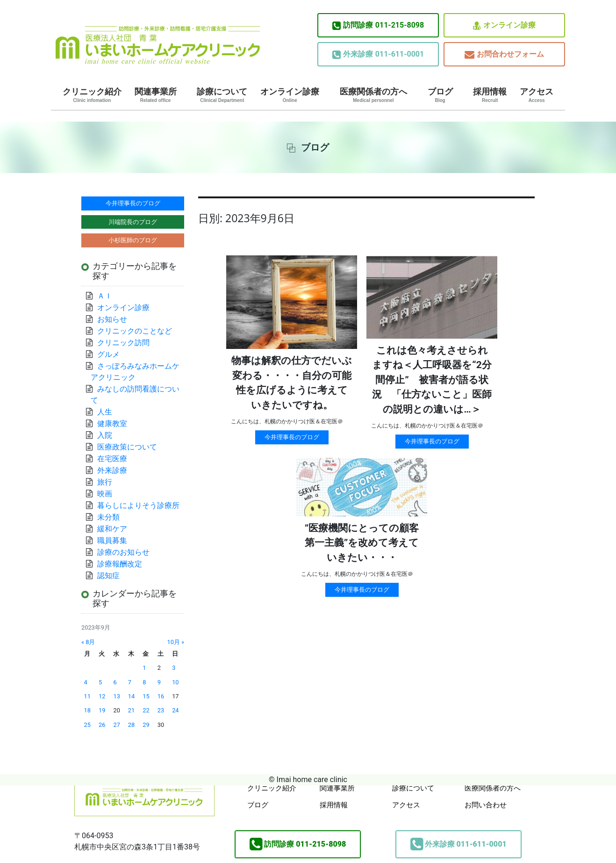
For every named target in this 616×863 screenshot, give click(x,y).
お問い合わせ (486, 805)
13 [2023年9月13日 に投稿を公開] (116, 696)
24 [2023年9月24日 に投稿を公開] (175, 710)
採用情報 (490, 95)
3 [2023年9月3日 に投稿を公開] (174, 668)
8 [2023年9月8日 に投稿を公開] (144, 682)
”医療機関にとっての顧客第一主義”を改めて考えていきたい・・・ (362, 543)
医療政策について (127, 447)
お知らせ (112, 319)
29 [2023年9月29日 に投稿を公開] (146, 725)
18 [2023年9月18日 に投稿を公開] (87, 710)
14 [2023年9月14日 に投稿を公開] (131, 696)
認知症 (108, 576)
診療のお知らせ (123, 552)
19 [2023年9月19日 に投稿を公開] (102, 710)
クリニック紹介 (92, 95)
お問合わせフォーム (504, 54)
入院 (105, 435)
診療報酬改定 (120, 564)
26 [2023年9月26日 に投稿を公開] (102, 725)
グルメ (108, 354)
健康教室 (112, 424)
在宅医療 (112, 459)
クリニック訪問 (123, 343)
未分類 (108, 517)
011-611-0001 (378, 54)
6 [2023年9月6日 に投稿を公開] (115, 682)
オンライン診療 (504, 25)
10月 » (175, 642)
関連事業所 (156, 95)
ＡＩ (105, 296)
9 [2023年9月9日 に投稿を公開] (159, 682)
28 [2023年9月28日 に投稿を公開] (131, 725)
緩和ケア (116, 529)
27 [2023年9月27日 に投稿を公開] (116, 725)
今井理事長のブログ (292, 437)
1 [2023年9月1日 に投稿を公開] (144, 668)
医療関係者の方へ (373, 95)
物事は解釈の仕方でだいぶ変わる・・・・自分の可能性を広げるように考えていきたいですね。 (292, 383)
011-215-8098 (378, 25)
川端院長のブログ (133, 222)
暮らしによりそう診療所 (138, 505)
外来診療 (112, 470)
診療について (222, 95)
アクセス (537, 95)
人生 (105, 412)
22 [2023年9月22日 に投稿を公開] (146, 710)
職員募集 (112, 540)
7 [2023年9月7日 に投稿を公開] (130, 682)
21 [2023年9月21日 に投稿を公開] (131, 710)
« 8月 (88, 642)
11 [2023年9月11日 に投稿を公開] (87, 696)
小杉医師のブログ (133, 240)
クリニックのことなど (135, 331)
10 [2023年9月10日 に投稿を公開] (175, 682)
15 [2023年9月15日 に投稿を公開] (146, 696)
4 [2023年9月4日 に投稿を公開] (86, 682)
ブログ (440, 95)
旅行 (105, 482)
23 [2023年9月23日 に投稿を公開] (161, 710)
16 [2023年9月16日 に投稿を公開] (161, 696)
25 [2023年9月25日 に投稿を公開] (87, 725)
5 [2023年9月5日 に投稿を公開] (100, 682)
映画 (105, 494)
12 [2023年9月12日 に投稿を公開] (102, 696)
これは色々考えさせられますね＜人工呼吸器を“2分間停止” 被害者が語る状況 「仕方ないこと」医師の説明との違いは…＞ (432, 380)
